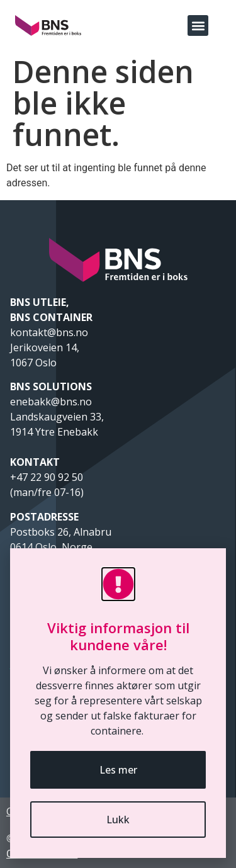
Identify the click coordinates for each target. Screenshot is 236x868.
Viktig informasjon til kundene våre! (118, 636)
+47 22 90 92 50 (47, 477)
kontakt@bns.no (50, 332)
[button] (198, 25)
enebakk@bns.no (52, 402)
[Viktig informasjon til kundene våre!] (118, 584)
